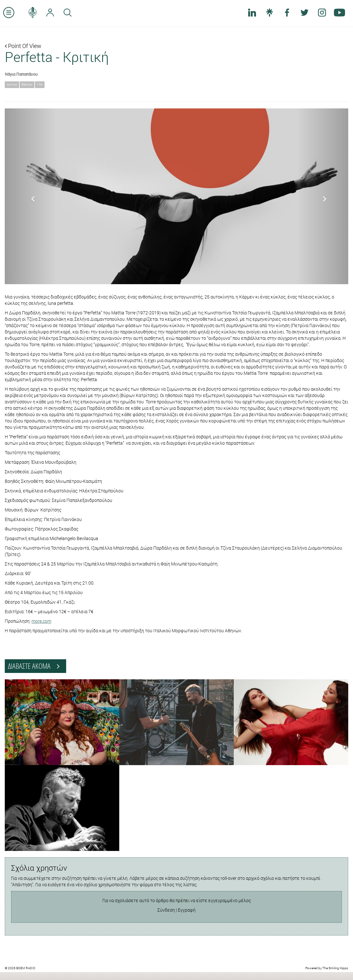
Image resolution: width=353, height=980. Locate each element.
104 (40, 84)
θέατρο (27, 84)
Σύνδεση (166, 910)
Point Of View (23, 46)
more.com (41, 621)
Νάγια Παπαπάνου (21, 74)
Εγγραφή (187, 910)
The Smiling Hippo (335, 968)
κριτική (12, 84)
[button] (31, 196)
